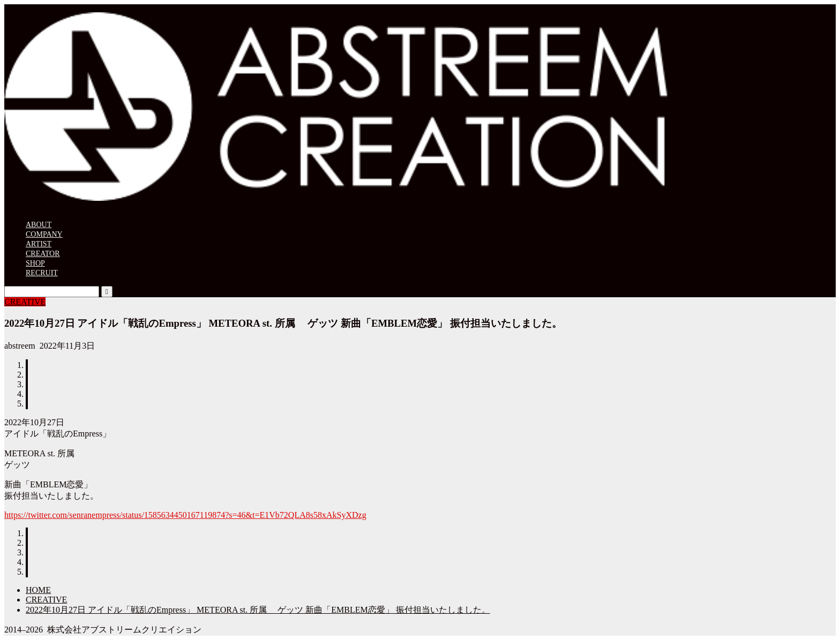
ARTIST (39, 244)
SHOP (35, 263)
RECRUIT (42, 273)
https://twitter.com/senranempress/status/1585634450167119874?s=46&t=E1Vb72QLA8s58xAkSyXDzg (185, 515)
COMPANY (44, 234)
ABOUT (39, 225)
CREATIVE (25, 302)
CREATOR (43, 254)
